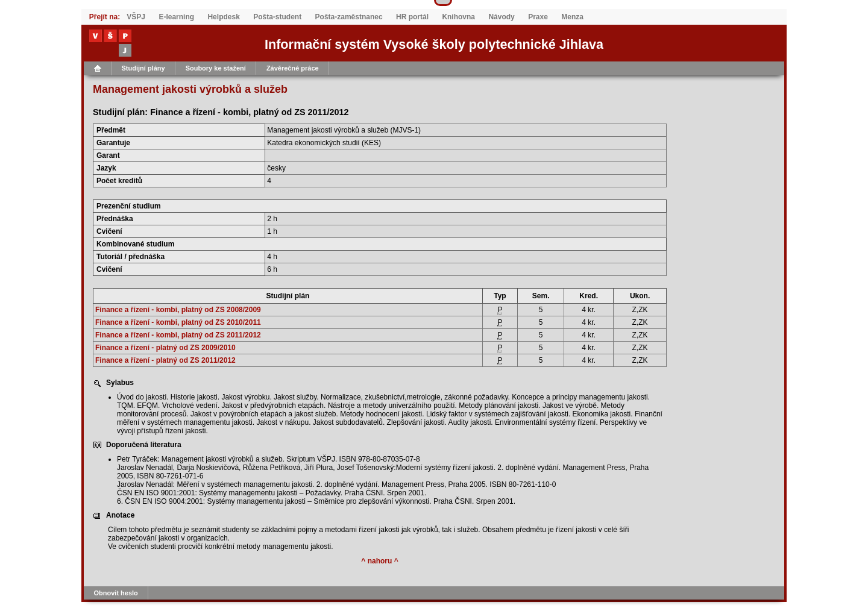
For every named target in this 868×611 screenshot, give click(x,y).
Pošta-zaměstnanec (349, 17)
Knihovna (458, 17)
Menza (572, 17)
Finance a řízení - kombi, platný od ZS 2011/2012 (178, 335)
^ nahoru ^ (379, 561)
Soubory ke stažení (216, 68)
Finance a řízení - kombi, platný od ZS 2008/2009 (178, 310)
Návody (501, 17)
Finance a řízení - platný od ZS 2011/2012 (165, 360)
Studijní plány (143, 68)
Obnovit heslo (116, 593)
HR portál (412, 17)
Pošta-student (277, 17)
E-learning (176, 17)
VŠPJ (136, 17)
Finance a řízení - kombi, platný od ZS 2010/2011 (178, 322)
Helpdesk (223, 17)
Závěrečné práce (293, 68)
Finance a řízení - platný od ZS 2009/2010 (165, 348)
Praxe (538, 17)
